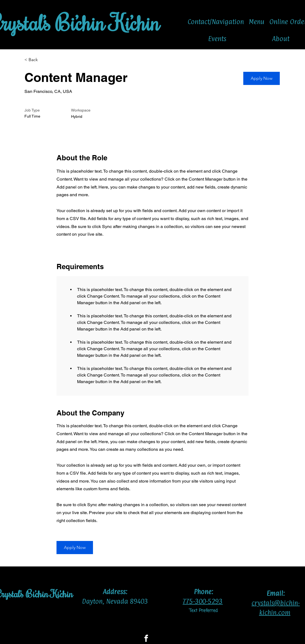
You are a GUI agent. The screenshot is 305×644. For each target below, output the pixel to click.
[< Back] (44, 60)
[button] (262, 78)
